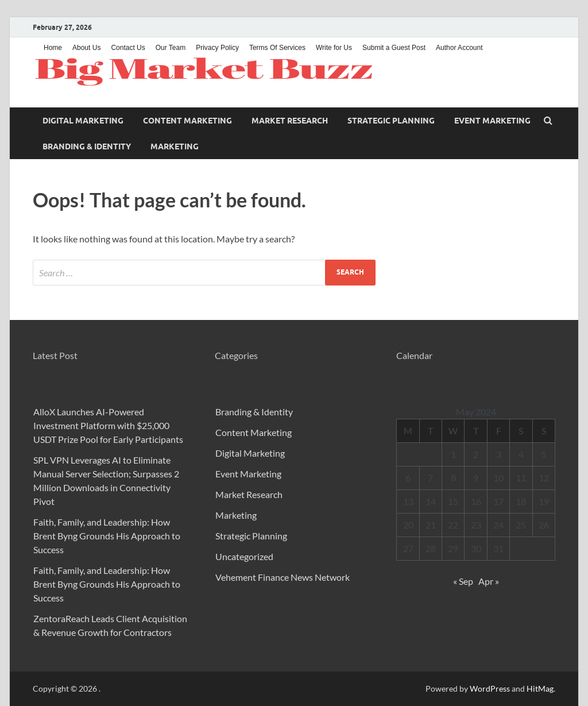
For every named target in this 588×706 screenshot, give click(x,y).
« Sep (463, 581)
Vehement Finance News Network (283, 577)
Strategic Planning (391, 121)
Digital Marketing (83, 121)
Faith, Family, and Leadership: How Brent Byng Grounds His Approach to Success (107, 536)
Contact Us (128, 48)
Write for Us (334, 48)
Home (53, 48)
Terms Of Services (277, 48)
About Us (86, 48)
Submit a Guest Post (394, 48)
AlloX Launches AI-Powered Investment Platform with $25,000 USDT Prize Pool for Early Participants (108, 425)
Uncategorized (244, 556)
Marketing (175, 146)
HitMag (540, 688)
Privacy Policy (217, 48)
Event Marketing (492, 121)
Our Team (171, 48)
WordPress (490, 688)
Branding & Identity (87, 146)
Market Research (290, 121)
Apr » (489, 581)
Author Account (459, 48)
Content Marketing (187, 121)
